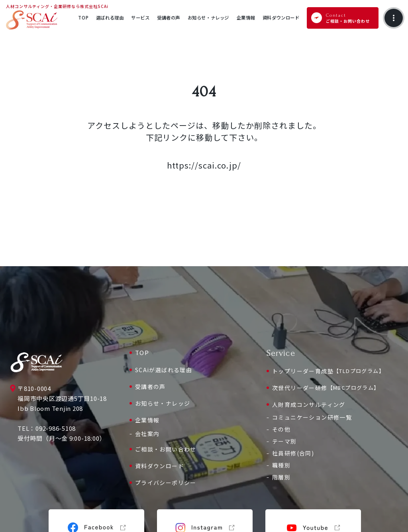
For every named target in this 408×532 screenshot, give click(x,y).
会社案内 (147, 434)
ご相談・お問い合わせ (166, 449)
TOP (142, 352)
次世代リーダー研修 (326, 388)
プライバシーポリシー (166, 483)
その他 (281, 429)
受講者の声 (150, 387)
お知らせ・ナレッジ (163, 403)
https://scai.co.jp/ (204, 165)
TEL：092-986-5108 (47, 428)
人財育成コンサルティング (309, 404)
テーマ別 (284, 441)
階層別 (281, 477)
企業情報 (147, 420)
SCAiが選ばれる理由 (164, 370)
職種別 (281, 465)
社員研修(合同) (293, 453)
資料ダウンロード (160, 466)
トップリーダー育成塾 (328, 371)
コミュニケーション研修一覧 (312, 417)
